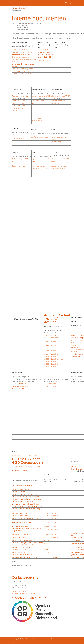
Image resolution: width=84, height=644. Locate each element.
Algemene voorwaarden (19, 642)
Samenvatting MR (43, 50)
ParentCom (51, 639)
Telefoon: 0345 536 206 (19, 591)
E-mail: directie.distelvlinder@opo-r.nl (24, 594)
